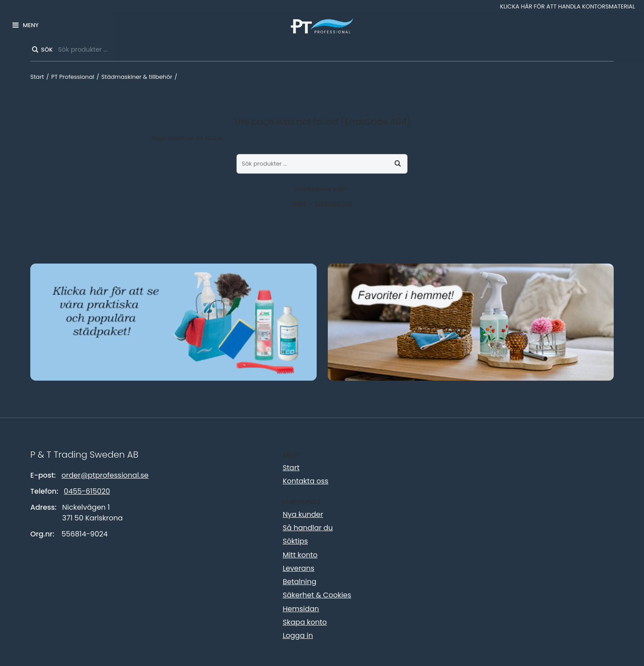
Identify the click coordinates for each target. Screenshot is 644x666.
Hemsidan (301, 609)
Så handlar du (308, 528)
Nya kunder (303, 514)
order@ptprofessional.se (105, 475)
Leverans (299, 568)
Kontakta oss (334, 203)
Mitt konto (300, 555)
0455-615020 (87, 491)
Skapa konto (305, 622)
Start (37, 77)
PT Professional (73, 77)
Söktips (296, 541)
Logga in (298, 636)
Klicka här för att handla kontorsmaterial (568, 6)
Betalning (300, 582)
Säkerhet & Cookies (317, 595)
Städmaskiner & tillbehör (137, 77)
